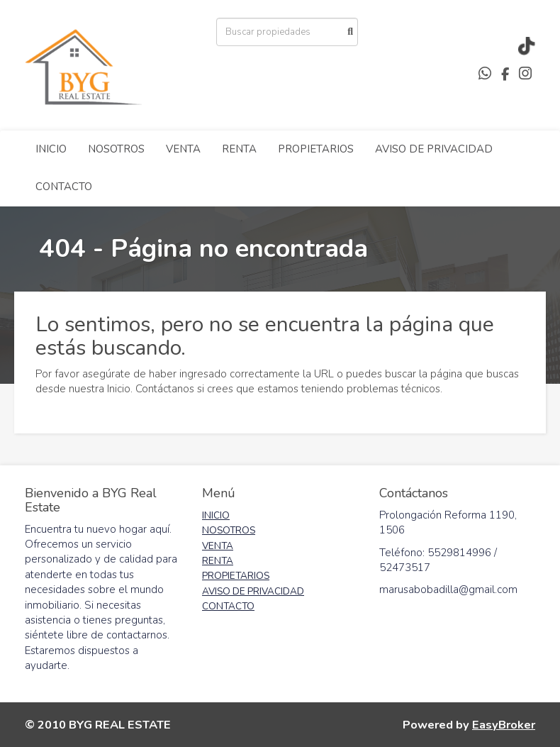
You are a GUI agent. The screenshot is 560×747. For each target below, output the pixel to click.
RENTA (239, 149)
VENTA (183, 149)
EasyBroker (504, 725)
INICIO (51, 149)
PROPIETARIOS (316, 149)
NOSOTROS (116, 149)
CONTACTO (64, 187)
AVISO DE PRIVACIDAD (434, 149)
